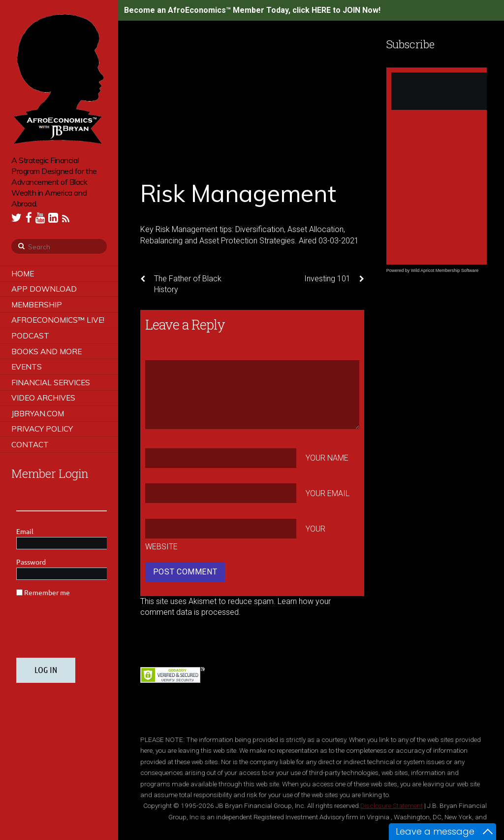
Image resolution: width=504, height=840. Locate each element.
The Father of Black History (181, 284)
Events (27, 367)
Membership (37, 305)
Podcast (30, 336)
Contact (30, 445)
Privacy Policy (42, 429)
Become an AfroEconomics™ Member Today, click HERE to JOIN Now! (252, 10)
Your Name (327, 458)
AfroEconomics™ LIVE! (58, 320)
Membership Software (457, 270)
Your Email (328, 493)
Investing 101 (334, 279)
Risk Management (238, 193)
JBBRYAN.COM (38, 414)
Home (23, 274)
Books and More (47, 352)
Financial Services (51, 383)
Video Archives (43, 398)
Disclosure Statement (392, 806)
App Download (44, 289)
